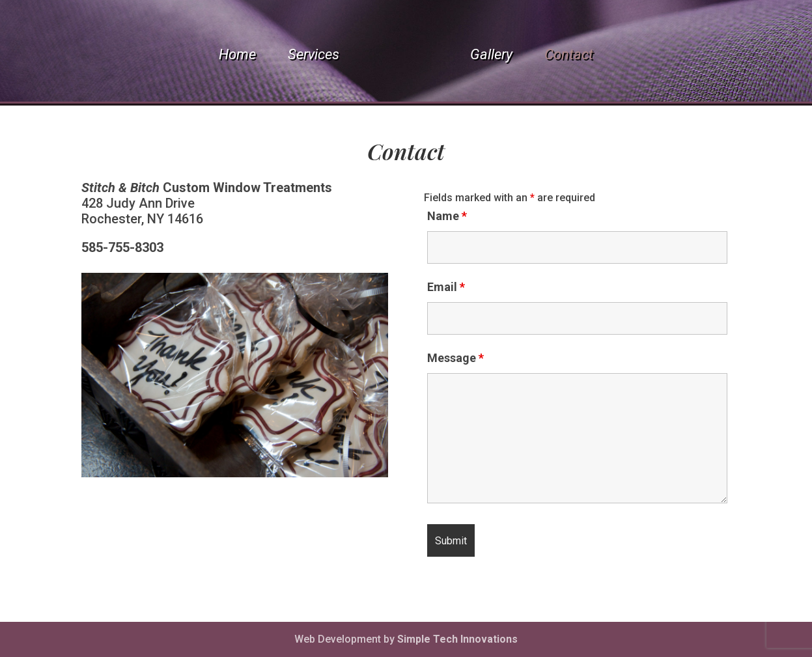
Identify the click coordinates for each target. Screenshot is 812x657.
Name (447, 216)
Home (237, 56)
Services (314, 56)
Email (446, 287)
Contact (569, 56)
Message (455, 358)
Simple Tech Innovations (457, 639)
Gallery (491, 56)
